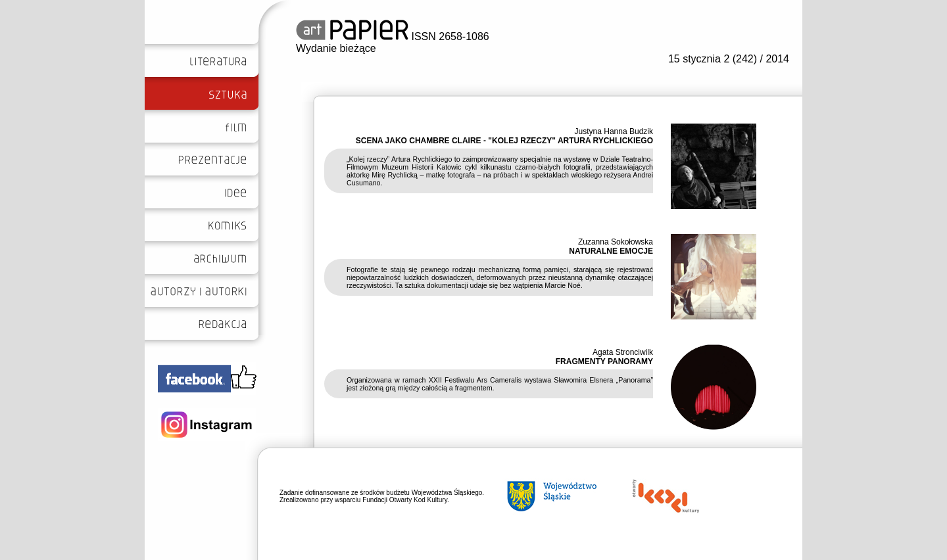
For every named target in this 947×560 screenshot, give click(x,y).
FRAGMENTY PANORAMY (604, 362)
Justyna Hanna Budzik (614, 131)
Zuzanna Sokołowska (616, 242)
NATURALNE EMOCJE (611, 251)
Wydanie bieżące (336, 48)
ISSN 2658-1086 (393, 36)
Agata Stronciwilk (623, 352)
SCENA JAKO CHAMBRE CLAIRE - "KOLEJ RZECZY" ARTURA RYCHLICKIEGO (504, 141)
